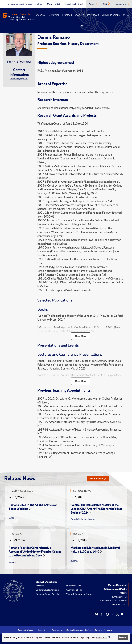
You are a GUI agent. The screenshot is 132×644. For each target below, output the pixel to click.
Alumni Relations (111, 15)
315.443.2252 (119, 605)
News (77, 15)
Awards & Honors (79, 519)
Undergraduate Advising (47, 590)
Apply (92, 4)
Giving (126, 15)
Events (86, 15)
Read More (81, 336)
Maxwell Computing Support (80, 594)
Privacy (98, 630)
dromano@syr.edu (19, 79)
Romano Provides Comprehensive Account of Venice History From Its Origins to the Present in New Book (35, 552)
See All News (98, 479)
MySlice (89, 630)
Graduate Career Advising (48, 594)
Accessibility (44, 630)
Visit (105, 4)
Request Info (121, 4)
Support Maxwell (74, 586)
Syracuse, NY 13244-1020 (113, 601)
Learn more (102, 637)
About (96, 15)
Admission (54, 15)
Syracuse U (109, 630)
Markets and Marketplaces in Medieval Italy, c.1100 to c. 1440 (95, 550)
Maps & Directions (74, 630)
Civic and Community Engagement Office (25, 4)
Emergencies (58, 630)
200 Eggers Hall (119, 597)
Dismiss (123, 637)
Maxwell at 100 (54, 4)
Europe (12, 518)
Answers (40, 586)
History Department (83, 44)
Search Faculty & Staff (75, 4)
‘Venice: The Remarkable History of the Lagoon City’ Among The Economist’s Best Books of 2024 (96, 509)
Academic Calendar (27, 630)
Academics (41, 15)
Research (67, 15)
